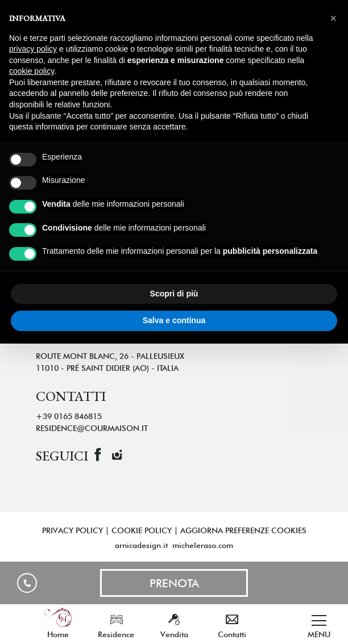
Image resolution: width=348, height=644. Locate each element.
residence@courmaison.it (92, 428)
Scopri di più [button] (174, 294)
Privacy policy (72, 530)
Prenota (174, 583)
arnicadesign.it (141, 545)
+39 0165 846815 (27, 583)
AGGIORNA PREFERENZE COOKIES (243, 530)
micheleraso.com (203, 545)
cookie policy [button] (32, 71)
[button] (333, 18)
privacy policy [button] (33, 49)
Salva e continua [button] (174, 320)
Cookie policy (142, 530)
